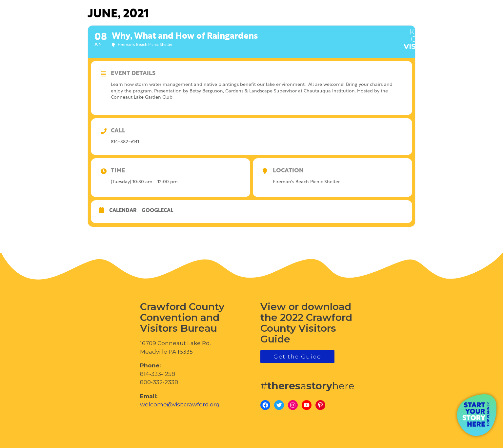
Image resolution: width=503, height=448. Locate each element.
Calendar (123, 211)
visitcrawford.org (446, 36)
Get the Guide (297, 357)
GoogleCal (157, 211)
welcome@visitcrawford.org (180, 404)
